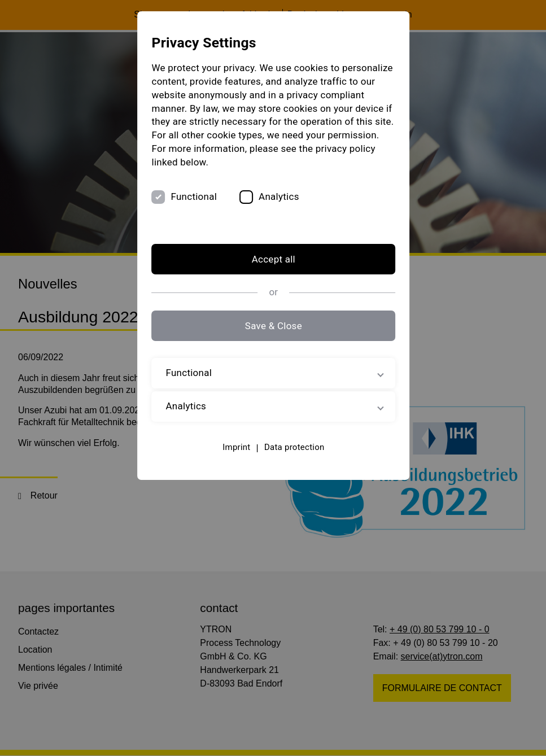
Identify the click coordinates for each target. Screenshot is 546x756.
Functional (193, 196)
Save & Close (273, 326)
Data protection (294, 447)
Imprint (236, 447)
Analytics (278, 196)
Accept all (273, 260)
